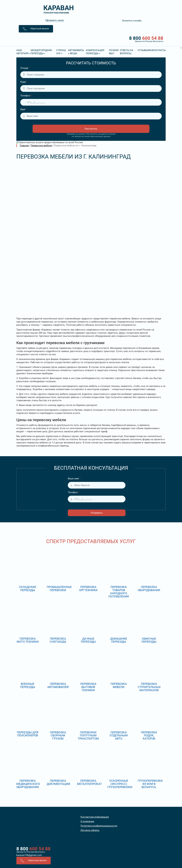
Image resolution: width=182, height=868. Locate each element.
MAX (150, 50)
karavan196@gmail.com (29, 790)
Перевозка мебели (119, 620)
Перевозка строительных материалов (149, 622)
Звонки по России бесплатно (31, 787)
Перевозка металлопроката (90, 717)
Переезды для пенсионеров (28, 669)
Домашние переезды (119, 575)
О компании (87, 756)
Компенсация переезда (95, 52)
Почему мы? (114, 52)
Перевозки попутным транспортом (88, 670)
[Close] (181, 48)
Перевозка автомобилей (58, 620)
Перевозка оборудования (149, 523)
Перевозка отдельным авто (119, 670)
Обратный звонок (36, 29)
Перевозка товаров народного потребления (119, 526)
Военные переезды (28, 620)
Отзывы (143, 50)
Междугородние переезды (41, 52)
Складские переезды (28, 523)
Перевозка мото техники (28, 575)
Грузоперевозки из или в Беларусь (150, 719)
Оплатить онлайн (132, 21)
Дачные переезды (88, 575)
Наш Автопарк (23, 52)
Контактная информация (95, 752)
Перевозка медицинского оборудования (28, 719)
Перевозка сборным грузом (58, 670)
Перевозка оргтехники (88, 523)
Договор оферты (90, 765)
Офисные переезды (149, 575)
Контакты (159, 50)
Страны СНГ (61, 52)
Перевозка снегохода (58, 575)
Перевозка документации (58, 717)
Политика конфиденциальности (99, 761)
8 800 (91, 39)
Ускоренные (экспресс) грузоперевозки (120, 719)
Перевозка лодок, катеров (149, 670)
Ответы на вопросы (127, 52)
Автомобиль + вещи (76, 52)
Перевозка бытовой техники (88, 622)
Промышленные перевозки (59, 523)
